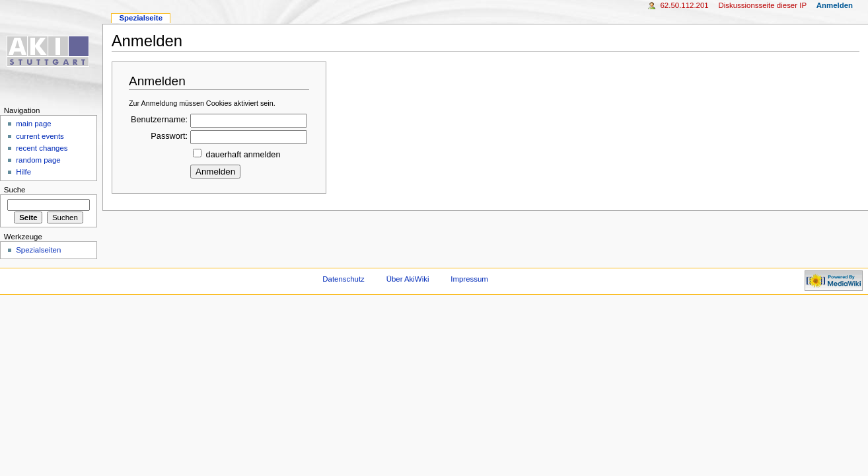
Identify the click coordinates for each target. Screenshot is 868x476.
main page (34, 124)
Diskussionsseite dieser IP (762, 5)
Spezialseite (141, 18)
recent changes (42, 148)
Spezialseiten (38, 250)
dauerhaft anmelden (243, 155)
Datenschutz (344, 279)
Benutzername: (159, 120)
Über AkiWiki (408, 279)
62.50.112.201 (684, 5)
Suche (15, 190)
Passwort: (169, 136)
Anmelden (835, 5)
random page (38, 160)
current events (40, 136)
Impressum (469, 279)
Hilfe (23, 172)
